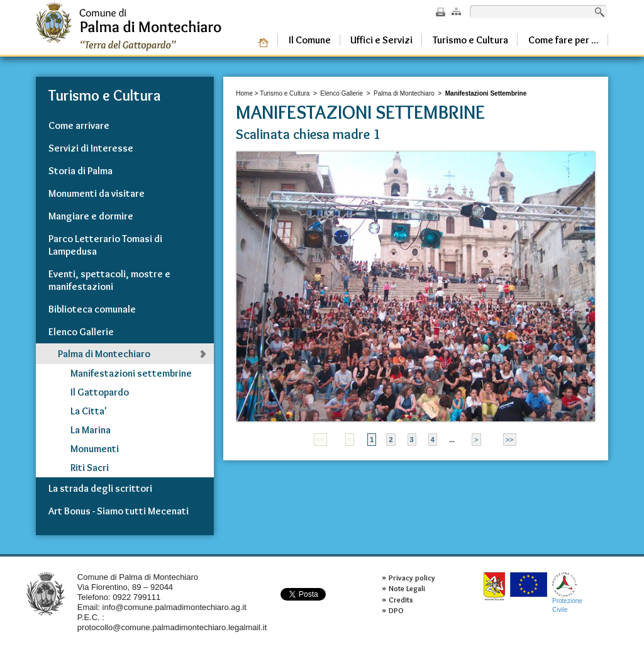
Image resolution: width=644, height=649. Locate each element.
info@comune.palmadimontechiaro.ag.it (175, 607)
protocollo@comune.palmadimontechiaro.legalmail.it (172, 627)
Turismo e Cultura (285, 93)
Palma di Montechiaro (404, 93)
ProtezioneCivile (567, 593)
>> (510, 440)
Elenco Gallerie (341, 93)
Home (244, 93)
